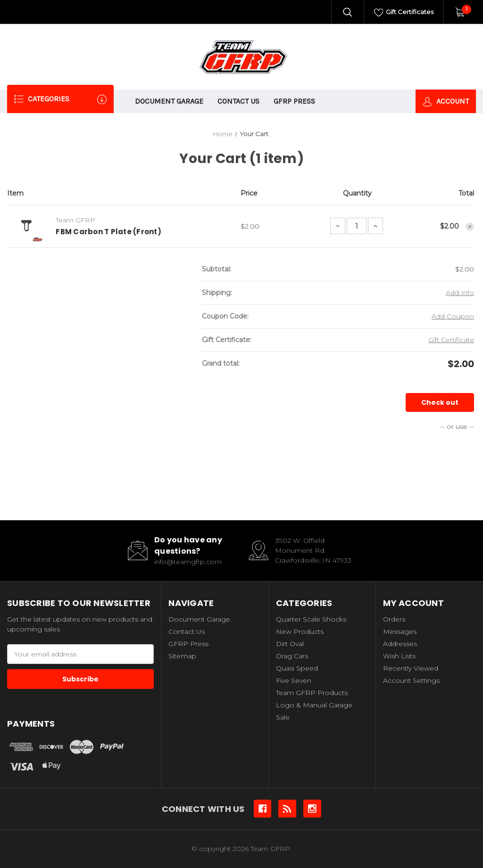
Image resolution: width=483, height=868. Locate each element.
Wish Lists (399, 656)
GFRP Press (294, 101)
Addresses (400, 644)
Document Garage (169, 101)
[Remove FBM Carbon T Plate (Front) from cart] (470, 227)
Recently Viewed (411, 668)
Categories (60, 99)
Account (446, 102)
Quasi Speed (297, 668)
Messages (400, 631)
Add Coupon (453, 316)
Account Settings (411, 680)
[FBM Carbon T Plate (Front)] (357, 226)
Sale (283, 717)
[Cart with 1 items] (460, 12)
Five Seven (294, 680)
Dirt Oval (290, 644)
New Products (300, 631)
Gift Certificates (404, 13)
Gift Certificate (451, 340)
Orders (394, 619)
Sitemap (182, 656)
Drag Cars (292, 656)
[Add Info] (460, 293)
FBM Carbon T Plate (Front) (108, 232)
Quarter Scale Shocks (311, 619)
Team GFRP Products (312, 693)
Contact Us (238, 101)
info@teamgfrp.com (188, 562)
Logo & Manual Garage (314, 705)
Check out (440, 402)
